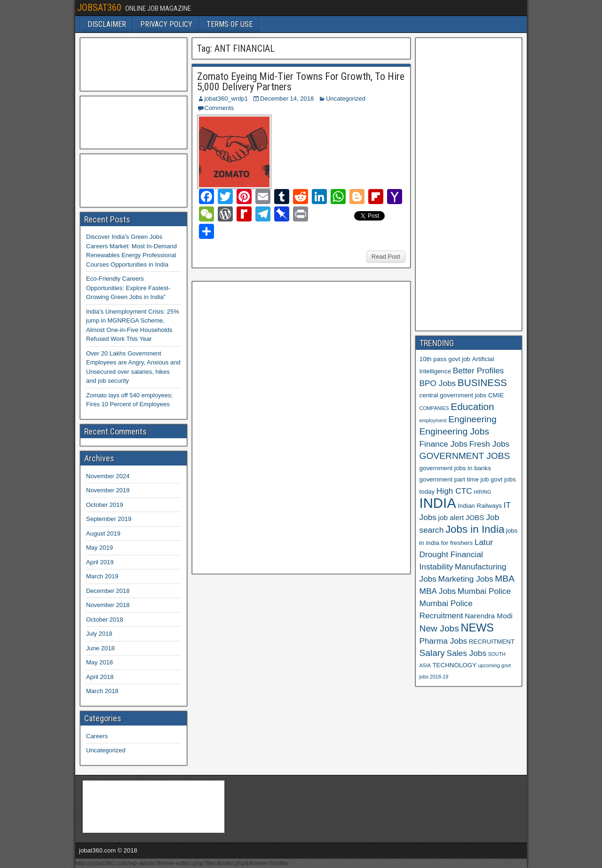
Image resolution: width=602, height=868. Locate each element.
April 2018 (100, 677)
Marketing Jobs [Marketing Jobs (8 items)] (466, 579)
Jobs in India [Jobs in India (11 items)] (475, 529)
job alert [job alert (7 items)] (451, 517)
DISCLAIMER (107, 24)
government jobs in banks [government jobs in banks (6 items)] (455, 468)
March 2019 (102, 576)
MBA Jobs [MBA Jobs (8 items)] (438, 591)
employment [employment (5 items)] (433, 420)
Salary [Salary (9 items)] (432, 653)
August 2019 (103, 533)
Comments (219, 108)
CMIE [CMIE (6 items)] (496, 395)
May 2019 (99, 548)
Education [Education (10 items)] (472, 406)
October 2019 (105, 505)
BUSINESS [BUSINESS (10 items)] (482, 383)
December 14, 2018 (287, 99)
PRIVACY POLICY (166, 24)
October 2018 (105, 619)
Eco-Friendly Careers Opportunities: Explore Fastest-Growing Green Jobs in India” (128, 288)
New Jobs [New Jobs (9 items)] (439, 628)
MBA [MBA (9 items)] (505, 579)
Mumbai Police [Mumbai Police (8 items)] (484, 591)
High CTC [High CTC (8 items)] (454, 491)
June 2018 (100, 648)
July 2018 (99, 634)
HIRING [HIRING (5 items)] (482, 492)
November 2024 (108, 476)
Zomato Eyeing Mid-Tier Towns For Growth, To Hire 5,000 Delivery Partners (301, 82)
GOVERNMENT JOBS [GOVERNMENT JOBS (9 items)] (465, 456)
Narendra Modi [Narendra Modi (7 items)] (488, 616)
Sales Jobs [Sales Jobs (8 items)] (467, 653)
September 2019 (109, 519)
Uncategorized (346, 99)
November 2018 (108, 605)
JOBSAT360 (99, 8)
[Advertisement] (267, 426)
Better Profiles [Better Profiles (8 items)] (478, 371)
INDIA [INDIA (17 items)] (438, 503)
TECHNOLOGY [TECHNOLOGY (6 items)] (454, 665)
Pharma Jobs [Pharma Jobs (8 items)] (444, 641)
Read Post (386, 256)
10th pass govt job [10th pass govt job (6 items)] (445, 359)
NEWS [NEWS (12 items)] (478, 628)
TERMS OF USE (230, 24)
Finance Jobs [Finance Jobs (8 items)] (444, 444)
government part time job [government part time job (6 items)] (454, 479)
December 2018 (108, 591)
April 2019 (100, 562)
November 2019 (108, 490)
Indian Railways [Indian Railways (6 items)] (480, 506)
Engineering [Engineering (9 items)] (472, 419)
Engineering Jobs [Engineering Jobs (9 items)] (455, 431)
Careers (97, 736)
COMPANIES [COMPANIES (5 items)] (434, 408)
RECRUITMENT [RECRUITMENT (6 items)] (492, 642)
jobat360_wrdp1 (226, 99)
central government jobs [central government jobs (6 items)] (453, 395)
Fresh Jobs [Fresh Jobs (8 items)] (489, 444)
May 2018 (99, 662)
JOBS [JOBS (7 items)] (475, 517)
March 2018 (102, 691)
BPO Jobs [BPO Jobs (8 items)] (438, 383)
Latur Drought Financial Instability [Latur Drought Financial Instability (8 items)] (456, 554)
